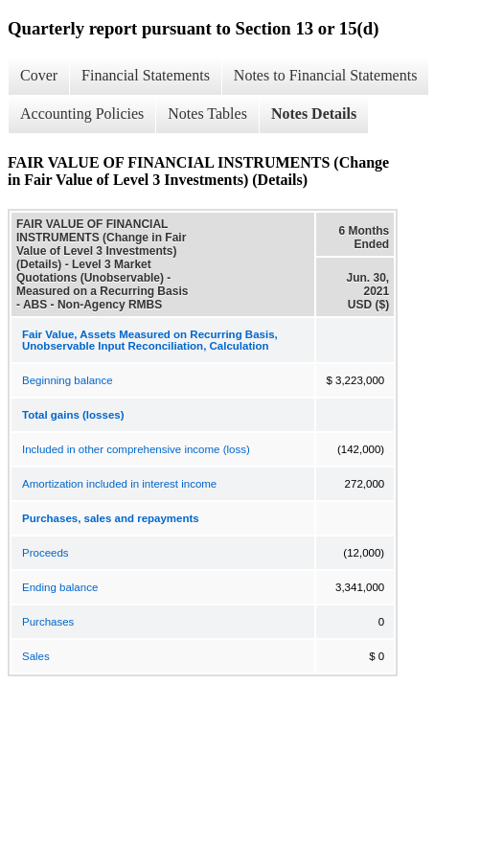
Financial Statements (146, 75)
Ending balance (60, 587)
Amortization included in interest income (119, 484)
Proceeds (46, 553)
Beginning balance (68, 380)
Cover (39, 75)
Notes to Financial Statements (326, 75)
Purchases (48, 622)
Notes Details (314, 114)
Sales (36, 656)
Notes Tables (207, 114)
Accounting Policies (82, 114)
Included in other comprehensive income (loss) (136, 449)
